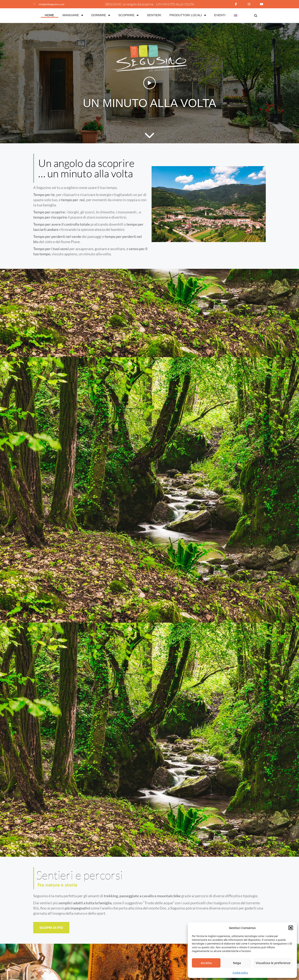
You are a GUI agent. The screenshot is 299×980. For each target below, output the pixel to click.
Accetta (206, 963)
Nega (237, 963)
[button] (291, 928)
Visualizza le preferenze (273, 963)
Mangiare (73, 15)
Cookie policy (240, 973)
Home (50, 15)
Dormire (101, 15)
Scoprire (128, 15)
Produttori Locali (188, 15)
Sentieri (154, 15)
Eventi (220, 15)
